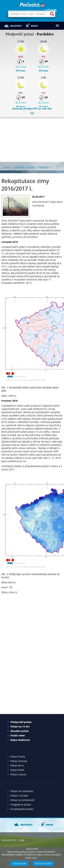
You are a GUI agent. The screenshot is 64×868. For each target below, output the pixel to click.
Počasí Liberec (19, 774)
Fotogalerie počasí (21, 805)
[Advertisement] (32, 137)
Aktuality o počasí (24, 167)
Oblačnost (16, 26)
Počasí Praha (18, 757)
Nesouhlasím (43, 863)
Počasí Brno (17, 765)
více (34, 858)
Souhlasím (19, 863)
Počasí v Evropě (19, 796)
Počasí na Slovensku (22, 791)
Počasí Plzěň (17, 770)
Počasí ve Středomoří (22, 800)
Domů (7, 167)
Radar (34, 26)
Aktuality (44, 167)
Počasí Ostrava (19, 761)
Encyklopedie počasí (22, 809)
